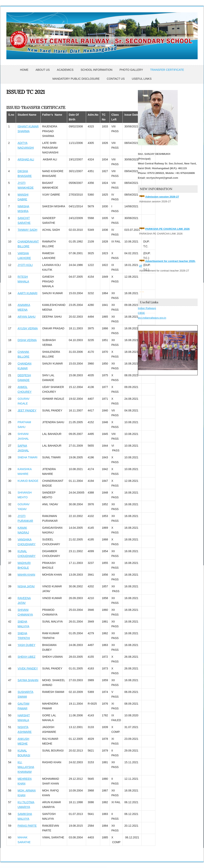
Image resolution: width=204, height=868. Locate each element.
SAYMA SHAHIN (28, 680)
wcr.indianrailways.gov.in (152, 318)
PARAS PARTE (27, 826)
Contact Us (116, 79)
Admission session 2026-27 (162, 197)
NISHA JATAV (26, 586)
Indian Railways (147, 308)
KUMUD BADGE (28, 481)
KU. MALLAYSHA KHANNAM (26, 767)
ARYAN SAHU (26, 317)
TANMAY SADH (27, 230)
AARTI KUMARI (27, 293)
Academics (65, 70)
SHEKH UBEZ (26, 657)
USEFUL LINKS (142, 79)
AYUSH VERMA (28, 328)
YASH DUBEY (26, 645)
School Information (97, 70)
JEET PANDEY (27, 410)
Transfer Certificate (167, 70)
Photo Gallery (131, 70)
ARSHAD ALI (26, 159)
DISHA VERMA (27, 340)
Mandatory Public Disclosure (76, 79)
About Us (43, 70)
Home (24, 70)
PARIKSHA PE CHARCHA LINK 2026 (167, 229)
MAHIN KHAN (26, 575)
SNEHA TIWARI (27, 457)
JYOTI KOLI (25, 265)
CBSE (141, 313)
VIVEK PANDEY (28, 668)
